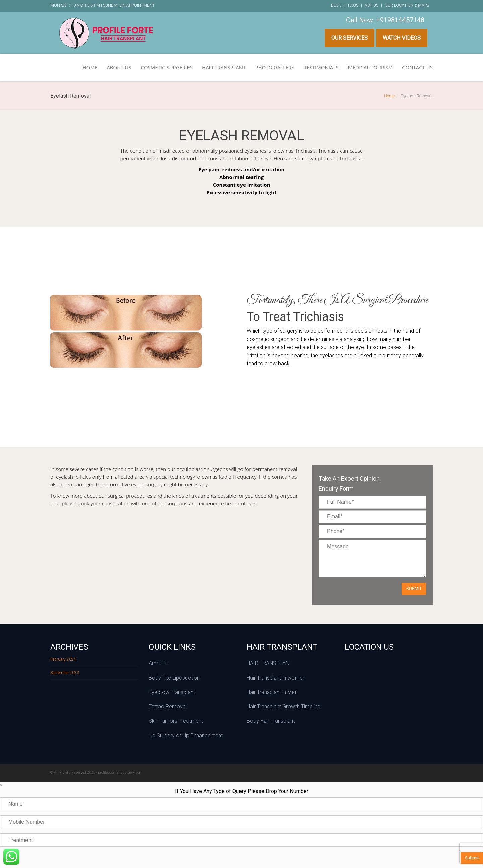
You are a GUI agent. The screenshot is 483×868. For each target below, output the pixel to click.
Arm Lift (158, 663)
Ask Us (371, 5)
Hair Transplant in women (276, 678)
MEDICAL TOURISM (370, 67)
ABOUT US (119, 67)
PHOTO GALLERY (275, 67)
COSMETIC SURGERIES (167, 67)
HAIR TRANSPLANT (224, 67)
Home (389, 96)
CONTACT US (417, 67)
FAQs (353, 5)
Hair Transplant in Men (272, 692)
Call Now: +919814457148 (385, 20)
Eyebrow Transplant (172, 692)
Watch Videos (402, 38)
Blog (336, 5)
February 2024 (63, 659)
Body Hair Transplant (271, 721)
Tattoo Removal (168, 707)
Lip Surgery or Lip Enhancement (186, 735)
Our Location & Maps (407, 5)
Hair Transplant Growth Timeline (283, 707)
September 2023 (65, 673)
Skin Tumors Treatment (176, 721)
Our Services (350, 38)
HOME (90, 67)
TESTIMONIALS (321, 67)
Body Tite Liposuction (174, 678)
